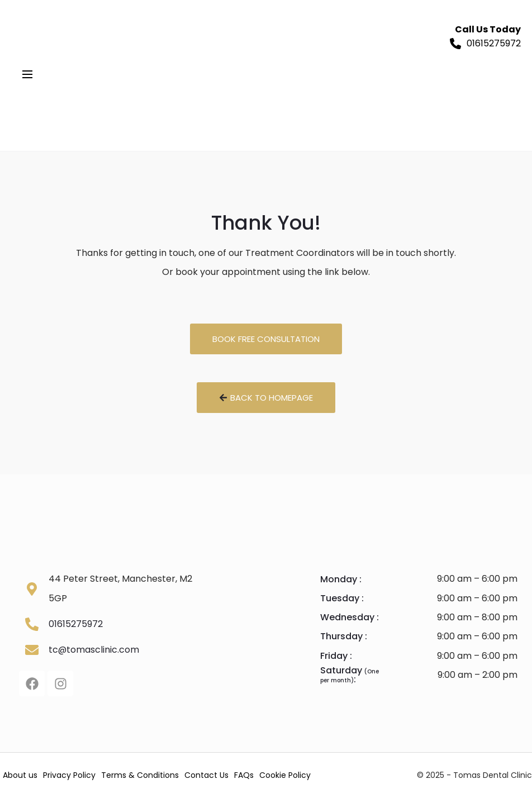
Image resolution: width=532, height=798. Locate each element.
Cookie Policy (285, 776)
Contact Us (206, 776)
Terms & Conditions (140, 776)
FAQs (244, 776)
